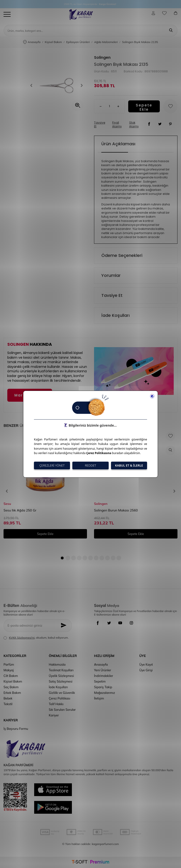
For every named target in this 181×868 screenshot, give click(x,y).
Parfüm (9, 664)
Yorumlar (111, 275)
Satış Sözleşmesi (61, 681)
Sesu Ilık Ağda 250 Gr (20, 510)
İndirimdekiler (104, 676)
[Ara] (171, 31)
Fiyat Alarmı (117, 125)
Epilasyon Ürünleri (78, 42)
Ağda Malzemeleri (106, 42)
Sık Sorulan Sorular (62, 710)
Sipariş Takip (103, 687)
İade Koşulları (115, 315)
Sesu (7, 504)
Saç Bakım (11, 687)
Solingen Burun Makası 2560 (116, 510)
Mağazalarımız (105, 693)
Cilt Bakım (11, 676)
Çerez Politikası (60, 698)
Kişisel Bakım (53, 42)
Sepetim (100, 681)
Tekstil (8, 704)
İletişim (99, 698)
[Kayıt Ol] (65, 626)
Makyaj (9, 670)
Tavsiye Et (100, 125)
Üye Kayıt (146, 664)
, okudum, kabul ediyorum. (36, 638)
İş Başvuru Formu (16, 729)
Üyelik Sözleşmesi (61, 676)
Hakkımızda (57, 664)
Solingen (102, 58)
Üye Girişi (146, 670)
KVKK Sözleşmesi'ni (22, 638)
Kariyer (54, 715)
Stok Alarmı (134, 125)
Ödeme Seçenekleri (122, 255)
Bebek (8, 698)
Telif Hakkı (56, 704)
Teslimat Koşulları (61, 670)
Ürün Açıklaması (118, 144)
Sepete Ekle (144, 106)
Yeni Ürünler (103, 670)
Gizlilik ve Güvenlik (62, 693)
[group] (57, 85)
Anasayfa (32, 42)
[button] (33, 85)
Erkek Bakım (12, 693)
